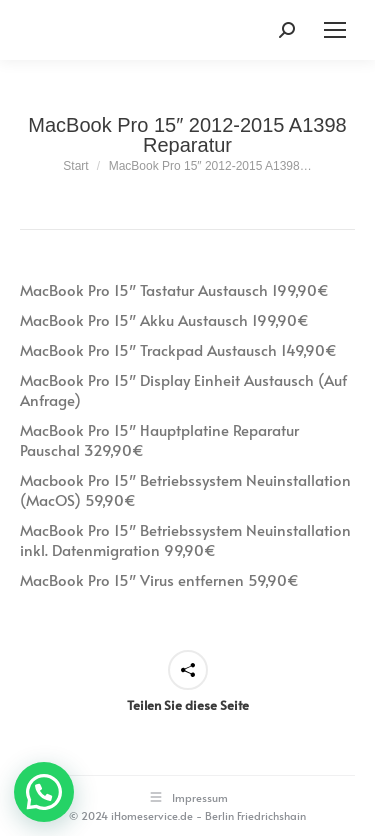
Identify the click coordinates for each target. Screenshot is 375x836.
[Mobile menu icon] (335, 30)
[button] (44, 792)
